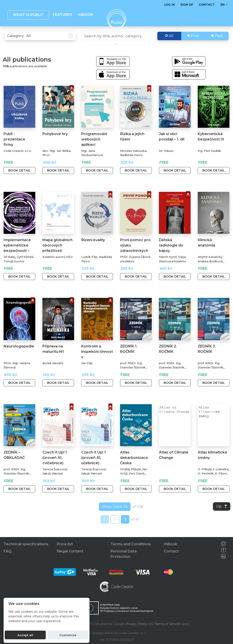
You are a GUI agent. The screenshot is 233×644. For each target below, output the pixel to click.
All (169, 45)
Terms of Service (168, 624)
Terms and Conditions (131, 544)
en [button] (223, 5)
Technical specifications (26, 544)
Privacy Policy (136, 624)
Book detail (20, 180)
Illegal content (70, 551)
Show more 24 (115, 516)
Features (63, 15)
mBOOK (86, 15)
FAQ (8, 551)
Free (193, 45)
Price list (65, 544)
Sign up (187, 5)
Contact (207, 5)
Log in (170, 5)
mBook (171, 544)
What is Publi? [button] (28, 15)
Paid (217, 45)
